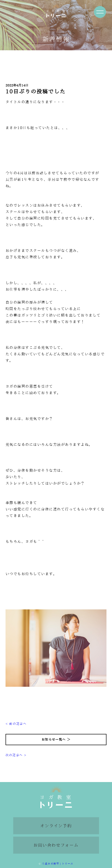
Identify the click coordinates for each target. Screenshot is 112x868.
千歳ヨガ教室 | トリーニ (58, 864)
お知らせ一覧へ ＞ (56, 740)
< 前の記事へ (16, 724)
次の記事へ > (16, 755)
